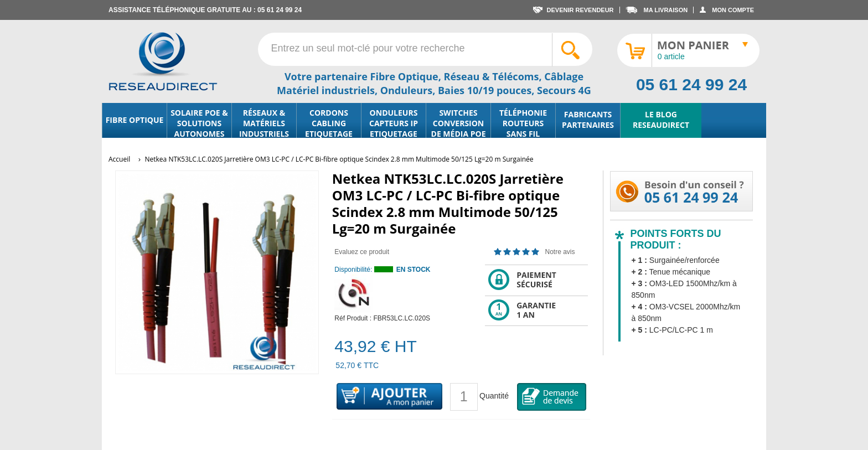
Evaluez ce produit (362, 252)
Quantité (494, 396)
